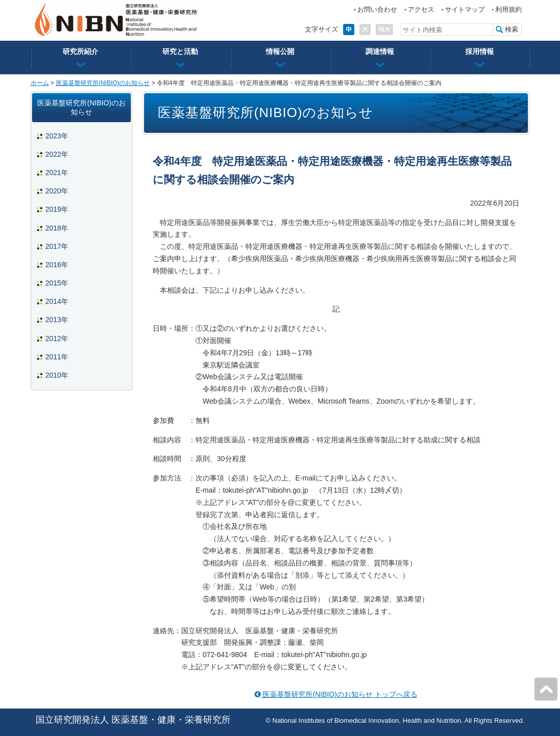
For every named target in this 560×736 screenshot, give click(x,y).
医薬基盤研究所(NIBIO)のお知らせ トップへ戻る (336, 694)
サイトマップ (465, 9)
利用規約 (509, 9)
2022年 (57, 154)
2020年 (57, 191)
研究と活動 (180, 51)
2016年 (57, 265)
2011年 (57, 357)
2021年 (57, 173)
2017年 (57, 246)
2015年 (57, 283)
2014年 (57, 301)
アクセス (421, 9)
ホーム (40, 83)
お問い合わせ (377, 9)
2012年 (57, 338)
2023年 (57, 136)
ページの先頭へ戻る (546, 689)
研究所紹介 (80, 51)
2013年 (57, 320)
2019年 (57, 209)
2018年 (57, 228)
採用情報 (480, 51)
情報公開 (280, 51)
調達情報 (380, 51)
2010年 (57, 375)
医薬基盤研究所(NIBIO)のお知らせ (103, 83)
